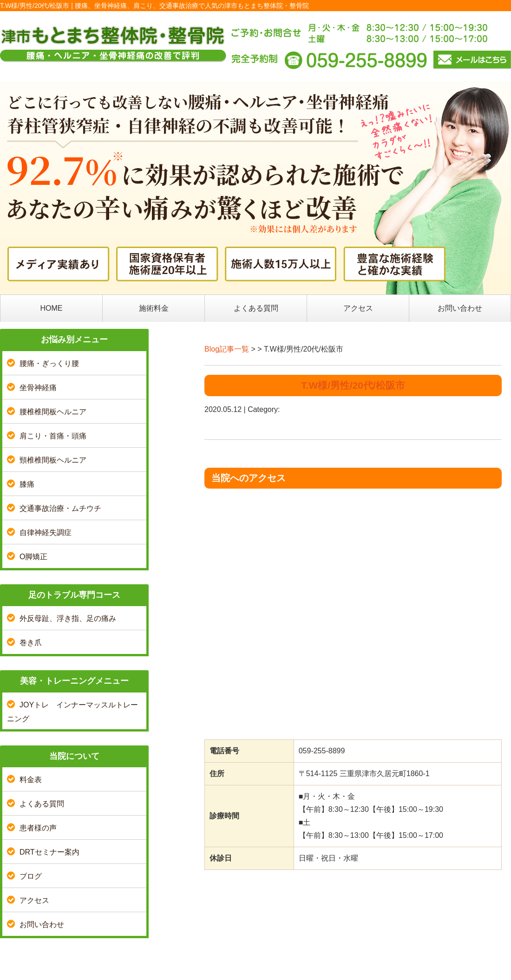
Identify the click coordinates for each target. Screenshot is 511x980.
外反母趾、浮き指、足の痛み (68, 618)
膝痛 (27, 484)
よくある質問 (256, 308)
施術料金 (154, 308)
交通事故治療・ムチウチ (60, 508)
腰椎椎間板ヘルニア (53, 412)
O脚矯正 (33, 557)
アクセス (358, 308)
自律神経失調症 (46, 532)
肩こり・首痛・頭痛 (53, 436)
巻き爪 (31, 643)
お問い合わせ (460, 308)
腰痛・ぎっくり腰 (49, 363)
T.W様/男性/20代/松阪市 (353, 385)
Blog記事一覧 (227, 349)
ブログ (31, 876)
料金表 (31, 780)
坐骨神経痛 (38, 388)
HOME (52, 308)
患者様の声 (38, 828)
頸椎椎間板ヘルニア (53, 460)
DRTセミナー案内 (49, 852)
